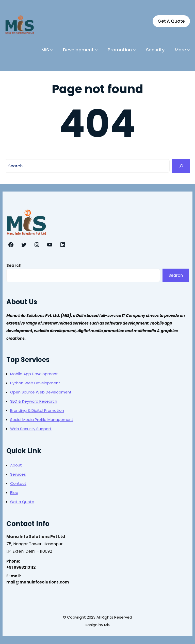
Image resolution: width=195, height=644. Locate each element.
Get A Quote (171, 21)
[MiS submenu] (51, 50)
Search (14, 265)
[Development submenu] (96, 50)
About (16, 465)
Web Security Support (31, 429)
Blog (14, 493)
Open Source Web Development (41, 392)
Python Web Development (35, 383)
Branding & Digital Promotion (37, 410)
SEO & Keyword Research (34, 401)
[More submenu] (189, 50)
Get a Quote (22, 502)
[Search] (181, 166)
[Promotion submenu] (134, 50)
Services (18, 474)
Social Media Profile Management (42, 420)
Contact (18, 483)
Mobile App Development (34, 374)
